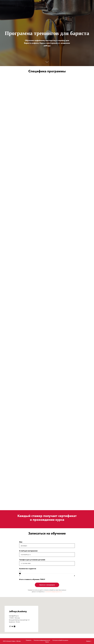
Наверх (89, 641)
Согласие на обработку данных (60, 640)
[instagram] (15, 626)
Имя (21, 542)
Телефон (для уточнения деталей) (32, 560)
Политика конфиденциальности (42, 640)
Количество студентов (28, 569)
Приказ (47, 642)
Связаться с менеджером (47, 585)
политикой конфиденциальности (54, 592)
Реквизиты (29, 640)
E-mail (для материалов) (28, 551)
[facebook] (10, 626)
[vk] (12, 626)
